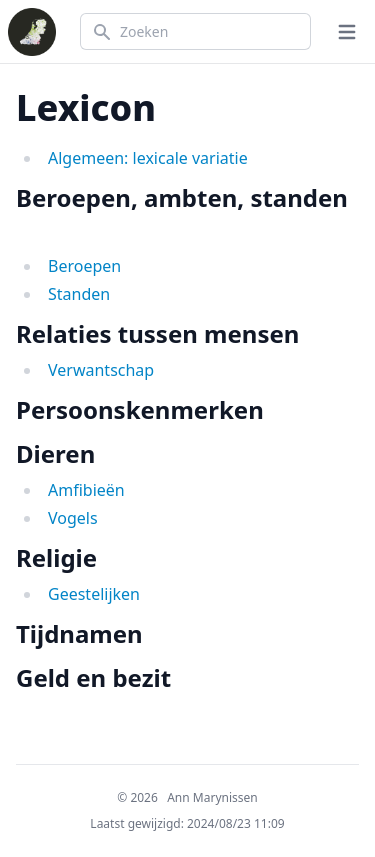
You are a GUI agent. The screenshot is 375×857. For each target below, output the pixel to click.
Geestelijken (94, 594)
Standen (79, 294)
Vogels (73, 518)
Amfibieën (86, 490)
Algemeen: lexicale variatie (148, 158)
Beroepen (84, 266)
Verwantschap (101, 370)
